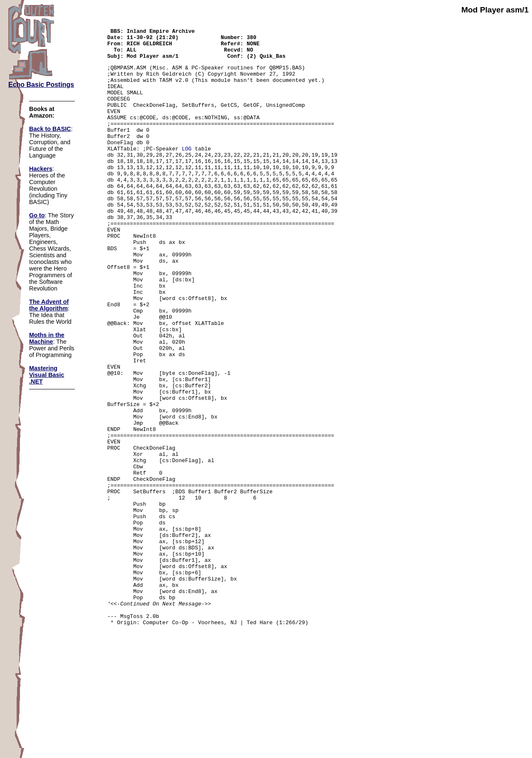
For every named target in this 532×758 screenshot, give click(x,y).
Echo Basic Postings (41, 85)
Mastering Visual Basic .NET (47, 375)
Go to (37, 215)
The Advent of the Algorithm (49, 305)
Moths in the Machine (47, 338)
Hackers (41, 169)
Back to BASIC (50, 129)
